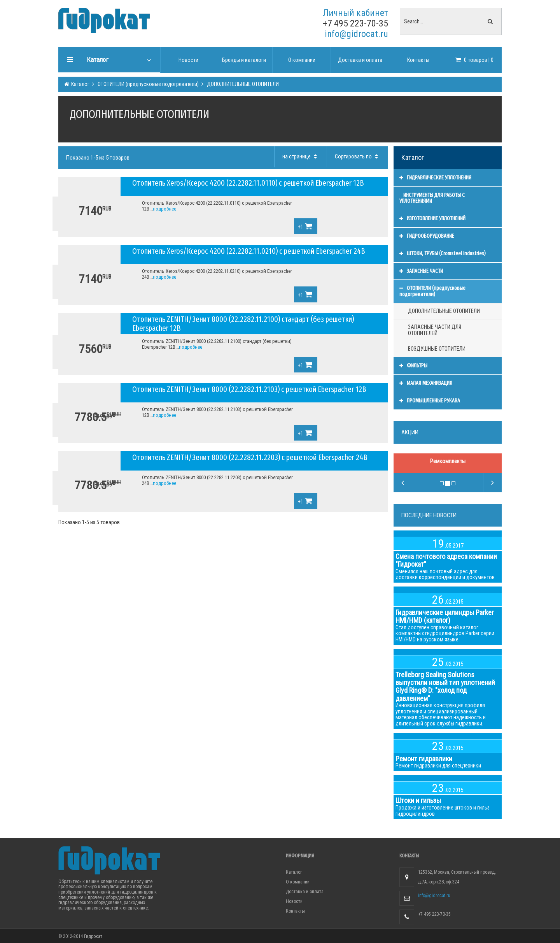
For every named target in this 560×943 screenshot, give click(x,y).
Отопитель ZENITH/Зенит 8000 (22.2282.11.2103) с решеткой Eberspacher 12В (249, 389)
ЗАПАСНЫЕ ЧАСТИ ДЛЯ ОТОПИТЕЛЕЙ (435, 330)
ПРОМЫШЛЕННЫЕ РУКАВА (430, 401)
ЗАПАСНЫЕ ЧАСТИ (421, 271)
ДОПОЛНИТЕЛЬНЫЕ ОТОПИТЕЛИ (242, 84)
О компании (298, 882)
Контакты (295, 911)
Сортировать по (357, 156)
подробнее (164, 209)
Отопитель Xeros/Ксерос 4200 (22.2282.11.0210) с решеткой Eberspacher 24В (249, 251)
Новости (294, 901)
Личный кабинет (355, 13)
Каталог (80, 84)
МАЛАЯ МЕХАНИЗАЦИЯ (426, 383)
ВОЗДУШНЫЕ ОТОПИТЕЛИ (437, 349)
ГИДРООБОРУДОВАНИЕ (427, 236)
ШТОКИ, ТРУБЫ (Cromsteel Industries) (443, 254)
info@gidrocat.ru (356, 34)
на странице (301, 156)
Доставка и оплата (305, 892)
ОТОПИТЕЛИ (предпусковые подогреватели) (148, 84)
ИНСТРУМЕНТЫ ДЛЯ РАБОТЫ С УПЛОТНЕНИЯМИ (432, 198)
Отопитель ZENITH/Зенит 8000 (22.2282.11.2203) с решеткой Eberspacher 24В (250, 457)
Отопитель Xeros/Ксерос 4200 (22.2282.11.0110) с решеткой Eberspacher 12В (248, 183)
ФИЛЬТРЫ (413, 366)
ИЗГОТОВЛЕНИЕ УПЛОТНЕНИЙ (432, 219)
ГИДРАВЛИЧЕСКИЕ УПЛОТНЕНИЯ (435, 178)
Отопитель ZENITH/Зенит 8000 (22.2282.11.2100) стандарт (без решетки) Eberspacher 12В (243, 324)
